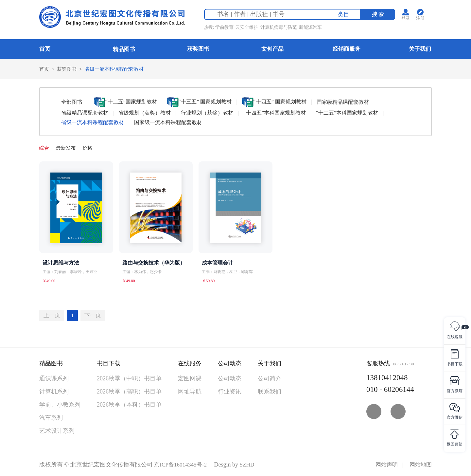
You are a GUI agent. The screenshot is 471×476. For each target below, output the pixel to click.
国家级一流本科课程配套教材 (168, 123)
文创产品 (272, 49)
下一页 (97, 316)
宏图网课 (190, 379)
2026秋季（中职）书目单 (129, 379)
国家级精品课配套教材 (343, 102)
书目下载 (109, 364)
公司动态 (230, 364)
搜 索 (380, 15)
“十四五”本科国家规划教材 (275, 113)
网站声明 (385, 466)
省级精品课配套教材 (85, 113)
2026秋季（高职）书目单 (129, 393)
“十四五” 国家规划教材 (274, 102)
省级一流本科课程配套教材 (118, 69)
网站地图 (420, 466)
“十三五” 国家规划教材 (199, 102)
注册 (424, 19)
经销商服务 (347, 49)
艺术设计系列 (57, 432)
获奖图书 (198, 49)
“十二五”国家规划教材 (125, 102)
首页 (45, 49)
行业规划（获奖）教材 (207, 113)
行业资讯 (230, 393)
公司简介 (270, 379)
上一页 (53, 316)
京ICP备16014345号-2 (182, 466)
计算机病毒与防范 (281, 28)
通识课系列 (54, 379)
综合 (44, 148)
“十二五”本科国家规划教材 (347, 113)
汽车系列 (51, 419)
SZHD (250, 466)
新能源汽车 (313, 28)
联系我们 (270, 393)
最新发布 (67, 148)
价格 (90, 148)
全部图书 (72, 102)
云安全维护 (249, 28)
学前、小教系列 (60, 406)
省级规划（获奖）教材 (145, 113)
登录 (408, 19)
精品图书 (124, 49)
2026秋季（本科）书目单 (129, 406)
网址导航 (190, 393)
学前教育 (227, 28)
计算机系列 (54, 393)
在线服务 (190, 364)
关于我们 (420, 49)
